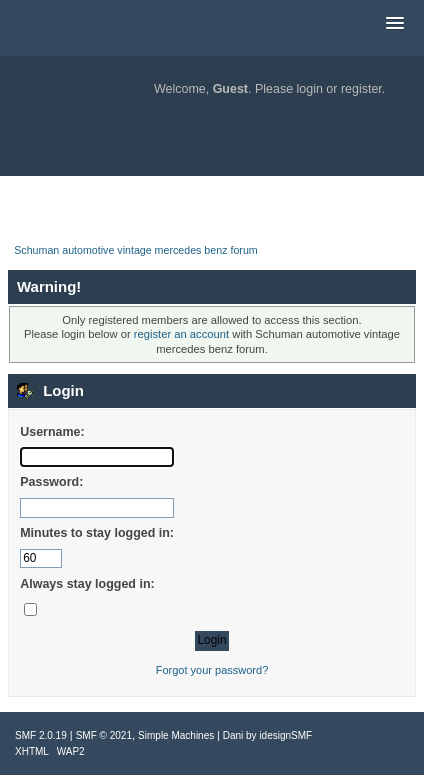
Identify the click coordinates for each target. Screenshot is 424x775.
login (310, 89)
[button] (395, 24)
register (361, 89)
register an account (181, 334)
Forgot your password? (212, 670)
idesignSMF (285, 735)
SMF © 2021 (104, 735)
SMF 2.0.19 (41, 735)
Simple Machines (176, 735)
